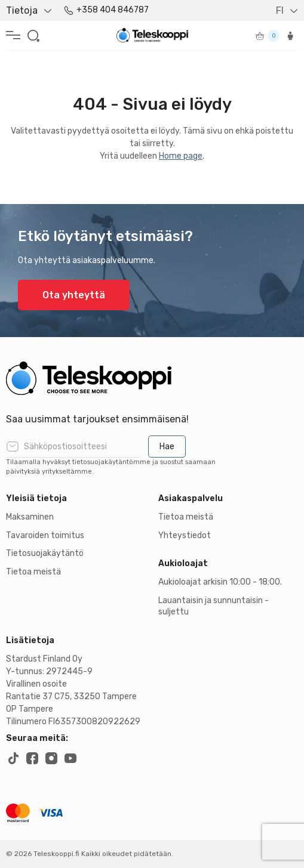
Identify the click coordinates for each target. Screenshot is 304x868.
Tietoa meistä (33, 572)
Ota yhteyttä (74, 295)
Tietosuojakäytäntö (45, 553)
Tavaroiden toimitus (45, 535)
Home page (181, 156)
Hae (167, 447)
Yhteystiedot (185, 535)
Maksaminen (30, 517)
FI (280, 10)
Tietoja (22, 10)
